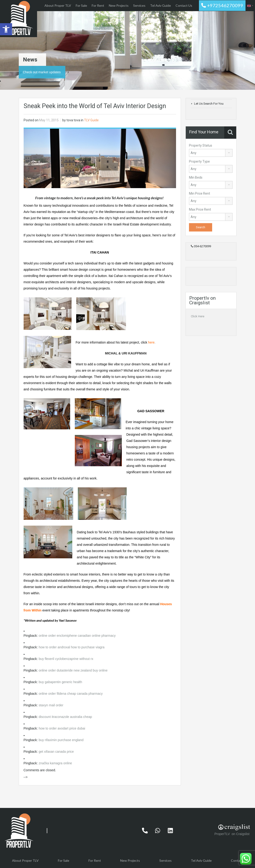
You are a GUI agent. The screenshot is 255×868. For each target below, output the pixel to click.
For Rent (98, 5)
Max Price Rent (200, 209)
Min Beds (196, 177)
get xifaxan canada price (56, 752)
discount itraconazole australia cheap (65, 717)
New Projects (119, 5)
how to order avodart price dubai (62, 728)
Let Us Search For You (209, 104)
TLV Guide (91, 120)
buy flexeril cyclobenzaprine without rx (66, 659)
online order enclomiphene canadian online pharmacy (77, 636)
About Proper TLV (58, 5)
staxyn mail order (51, 705)
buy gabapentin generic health (60, 682)
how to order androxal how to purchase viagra (72, 647)
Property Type (199, 161)
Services (139, 5)
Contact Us (184, 5)
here (151, 342)
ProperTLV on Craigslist (232, 834)
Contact (237, 860)
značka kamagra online (55, 763)
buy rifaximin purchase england (61, 740)
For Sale (81, 5)
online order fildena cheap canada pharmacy (71, 694)
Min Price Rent (200, 193)
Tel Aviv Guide (161, 5)
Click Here (198, 316)
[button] (6, 29)
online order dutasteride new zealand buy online (73, 670)
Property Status (201, 145)
